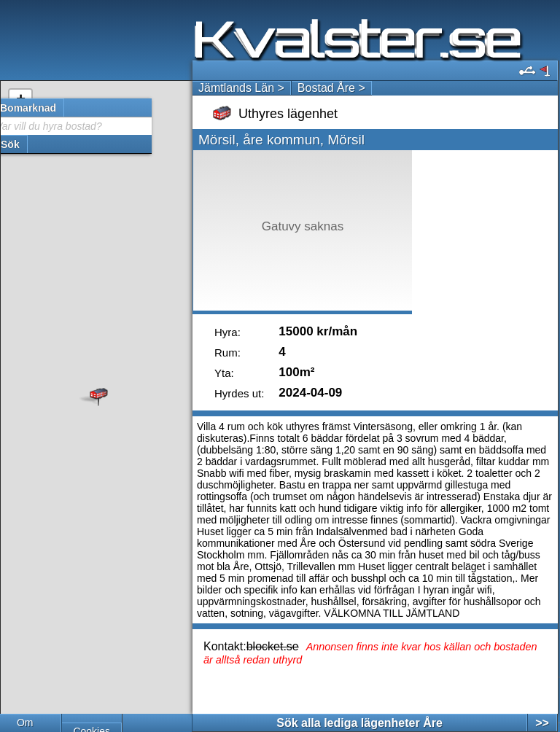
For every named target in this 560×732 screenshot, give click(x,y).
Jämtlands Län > (241, 88)
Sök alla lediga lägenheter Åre (359, 723)
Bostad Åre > (331, 88)
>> (542, 723)
